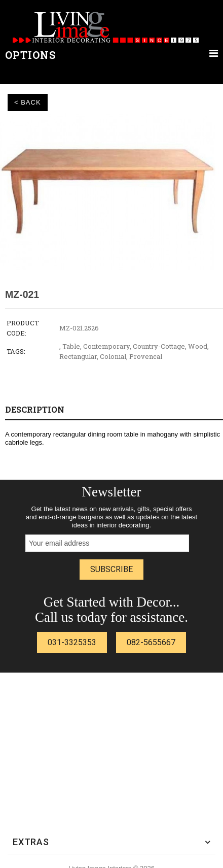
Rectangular (78, 356)
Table (71, 346)
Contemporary (106, 346)
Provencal (146, 356)
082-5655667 (151, 642)
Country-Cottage (159, 346)
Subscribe (111, 569)
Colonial (113, 356)
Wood (198, 346)
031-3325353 (72, 642)
